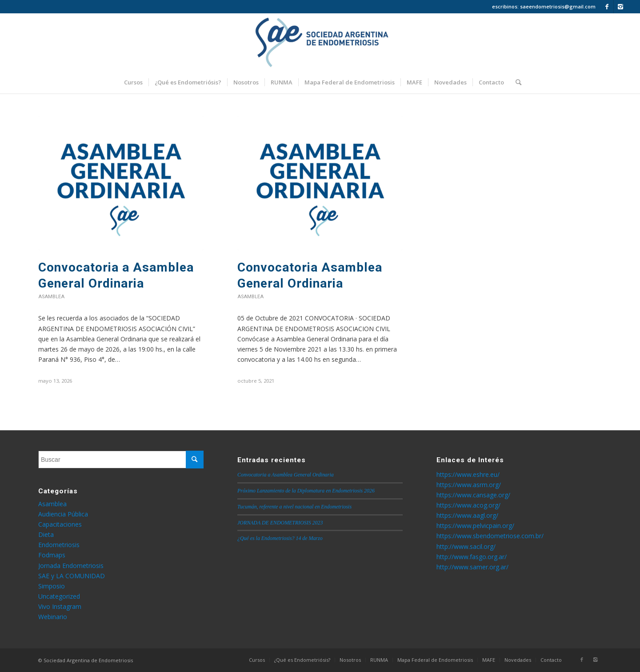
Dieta (46, 534)
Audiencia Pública (63, 514)
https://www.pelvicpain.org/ (475, 526)
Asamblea (51, 297)
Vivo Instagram (60, 606)
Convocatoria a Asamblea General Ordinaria (286, 475)
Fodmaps (52, 555)
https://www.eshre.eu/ (468, 474)
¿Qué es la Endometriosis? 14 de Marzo (280, 538)
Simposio (52, 586)
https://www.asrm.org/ (469, 485)
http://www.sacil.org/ (466, 546)
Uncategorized (59, 596)
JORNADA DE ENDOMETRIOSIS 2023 (280, 523)
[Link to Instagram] (620, 7)
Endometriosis (59, 545)
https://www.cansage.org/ (473, 495)
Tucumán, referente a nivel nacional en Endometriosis (294, 507)
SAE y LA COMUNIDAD (72, 576)
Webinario (53, 617)
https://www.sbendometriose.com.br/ (490, 536)
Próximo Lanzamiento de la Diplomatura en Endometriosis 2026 (306, 491)
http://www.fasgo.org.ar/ (472, 557)
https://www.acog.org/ (468, 505)
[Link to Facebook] (607, 7)
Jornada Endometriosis (71, 566)
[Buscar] (516, 82)
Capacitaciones (60, 524)
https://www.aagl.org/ (467, 515)
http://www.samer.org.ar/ (472, 567)
